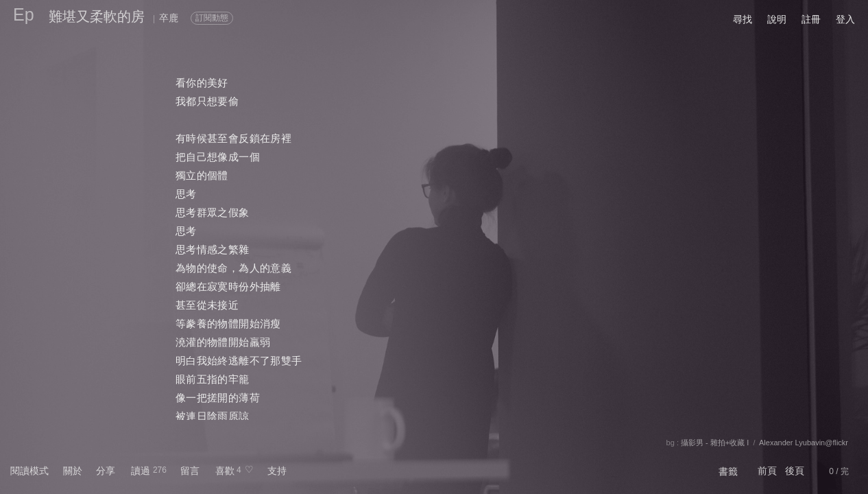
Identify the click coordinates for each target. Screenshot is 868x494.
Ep (24, 14)
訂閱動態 (212, 18)
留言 (190, 471)
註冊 (811, 19)
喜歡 (225, 471)
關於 (73, 471)
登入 (845, 19)
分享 (106, 471)
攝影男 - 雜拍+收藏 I (715, 443)
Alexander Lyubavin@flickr (804, 443)
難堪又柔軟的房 (97, 16)
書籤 (728, 471)
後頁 (795, 471)
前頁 (767, 471)
